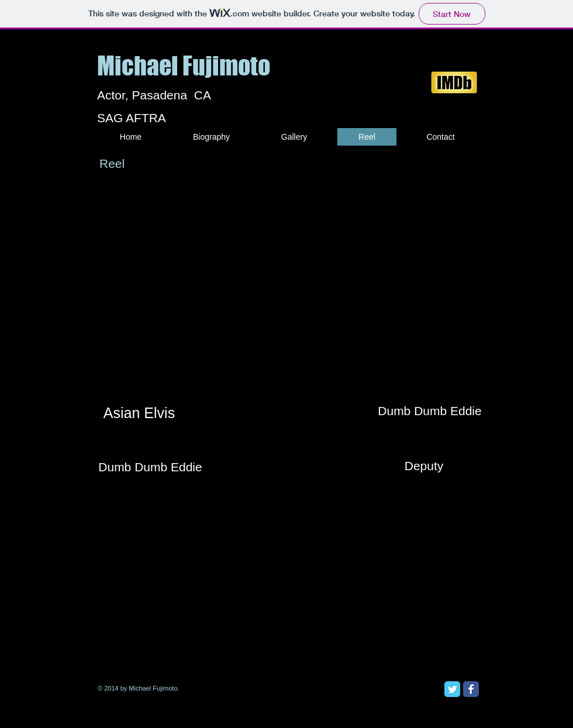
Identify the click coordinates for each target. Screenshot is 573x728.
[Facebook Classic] (471, 689)
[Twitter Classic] (452, 689)
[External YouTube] (423, 288)
